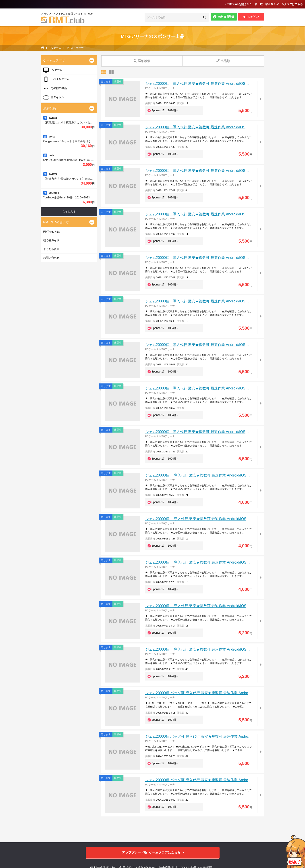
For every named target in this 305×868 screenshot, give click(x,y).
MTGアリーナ (167, 88)
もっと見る (69, 212)
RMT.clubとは (52, 232)
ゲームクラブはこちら (152, 852)
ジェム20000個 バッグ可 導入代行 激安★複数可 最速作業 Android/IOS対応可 (207, 693)
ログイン (251, 17)
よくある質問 (51, 249)
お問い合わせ (51, 258)
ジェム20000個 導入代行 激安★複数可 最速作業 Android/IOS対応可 (201, 84)
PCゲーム (151, 88)
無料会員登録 (224, 17)
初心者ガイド (51, 240)
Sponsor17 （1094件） (165, 110)
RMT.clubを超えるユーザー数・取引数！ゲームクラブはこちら (264, 4)
